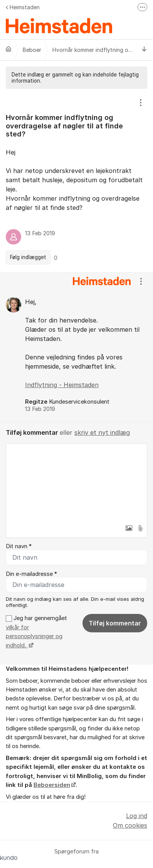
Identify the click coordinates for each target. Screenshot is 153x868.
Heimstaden (23, 7)
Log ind (137, 816)
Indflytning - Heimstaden (62, 385)
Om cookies (130, 825)
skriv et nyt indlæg (102, 432)
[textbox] (76, 482)
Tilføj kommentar (115, 623)
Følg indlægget (28, 257)
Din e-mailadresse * (31, 574)
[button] (129, 528)
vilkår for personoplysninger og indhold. (34, 636)
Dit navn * (19, 546)
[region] (76, 180)
